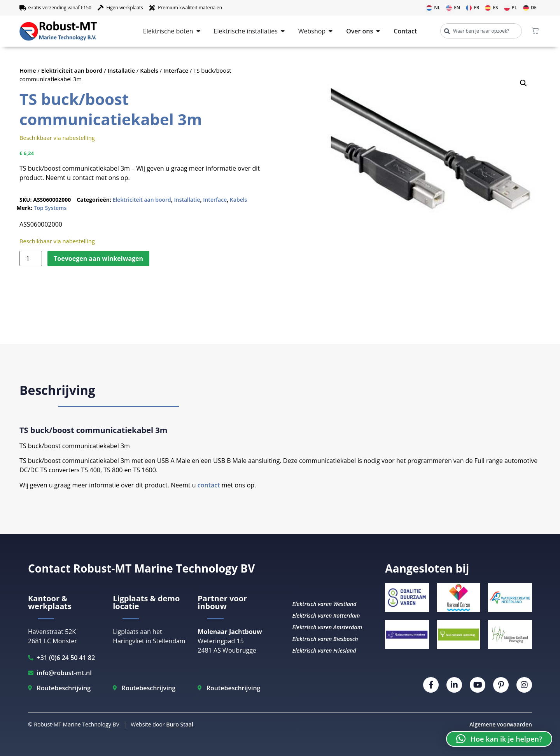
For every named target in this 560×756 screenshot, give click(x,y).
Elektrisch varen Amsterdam (327, 627)
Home (28, 70)
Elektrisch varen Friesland (324, 650)
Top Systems (50, 208)
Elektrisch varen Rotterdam (326, 615)
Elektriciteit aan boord (72, 70)
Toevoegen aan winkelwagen (98, 258)
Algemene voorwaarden (501, 724)
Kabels (149, 70)
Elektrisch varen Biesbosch (325, 639)
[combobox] (481, 31)
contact (209, 485)
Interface (176, 70)
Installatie (122, 70)
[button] (523, 83)
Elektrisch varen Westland (324, 604)
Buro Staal (180, 724)
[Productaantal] (31, 258)
